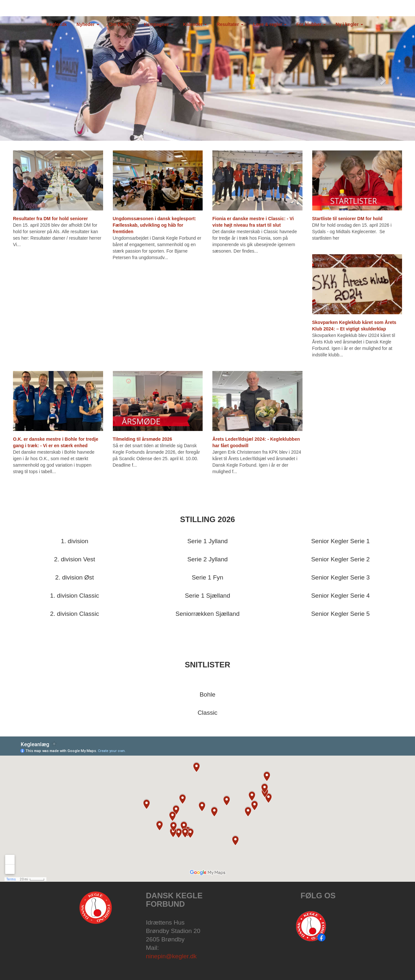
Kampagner (159, 24)
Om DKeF (122, 24)
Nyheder (88, 24)
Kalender (195, 24)
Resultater (230, 24)
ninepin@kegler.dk (171, 956)
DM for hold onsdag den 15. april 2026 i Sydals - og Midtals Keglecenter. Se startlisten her (352, 232)
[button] (31, 78)
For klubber (311, 24)
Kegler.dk (57, 24)
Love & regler (270, 24)
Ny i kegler (349, 24)
